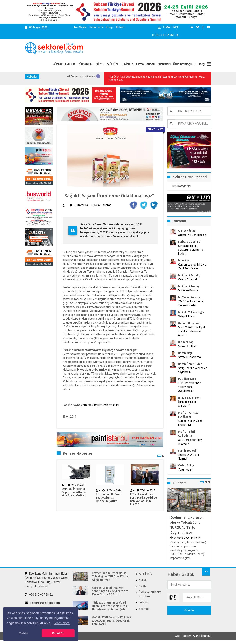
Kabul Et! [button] (58, 633)
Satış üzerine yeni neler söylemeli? (192, 370)
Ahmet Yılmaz (187, 231)
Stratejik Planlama (189, 357)
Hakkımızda (96, 27)
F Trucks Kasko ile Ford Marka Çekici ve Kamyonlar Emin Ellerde (143, 499)
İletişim (121, 27)
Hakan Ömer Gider (190, 364)
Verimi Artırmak (188, 279)
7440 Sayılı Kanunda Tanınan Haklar (190, 303)
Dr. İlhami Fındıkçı (189, 275)
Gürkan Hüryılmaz (189, 323)
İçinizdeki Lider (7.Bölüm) (187, 404)
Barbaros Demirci (189, 242)
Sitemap (144, 609)
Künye (110, 27)
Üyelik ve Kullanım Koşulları (150, 594)
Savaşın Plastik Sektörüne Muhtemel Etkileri (191, 250)
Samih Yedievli (187, 451)
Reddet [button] (23, 633)
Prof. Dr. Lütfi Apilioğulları (187, 434)
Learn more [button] (62, 623)
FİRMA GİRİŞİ (168, 27)
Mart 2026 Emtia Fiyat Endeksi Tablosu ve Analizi (192, 331)
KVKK (142, 586)
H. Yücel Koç (186, 342)
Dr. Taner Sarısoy (189, 297)
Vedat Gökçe (186, 466)
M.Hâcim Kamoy (188, 290)
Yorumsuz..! (185, 470)
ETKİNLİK (127, 64)
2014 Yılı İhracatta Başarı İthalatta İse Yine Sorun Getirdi (74, 492)
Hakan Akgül (186, 353)
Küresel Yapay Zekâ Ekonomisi (190, 423)
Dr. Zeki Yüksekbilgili (191, 312)
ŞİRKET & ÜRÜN (107, 64)
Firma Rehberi (146, 64)
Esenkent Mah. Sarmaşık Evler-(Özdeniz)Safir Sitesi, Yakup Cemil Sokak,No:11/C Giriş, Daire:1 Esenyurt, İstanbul (47, 580)
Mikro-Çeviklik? (187, 346)
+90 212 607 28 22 (39, 595)
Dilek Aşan (185, 261)
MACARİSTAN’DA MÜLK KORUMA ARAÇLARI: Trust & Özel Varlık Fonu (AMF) (112, 621)
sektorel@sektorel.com (42, 603)
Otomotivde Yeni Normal (188, 457)
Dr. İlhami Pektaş (189, 286)
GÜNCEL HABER (64, 64)
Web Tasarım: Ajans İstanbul (193, 636)
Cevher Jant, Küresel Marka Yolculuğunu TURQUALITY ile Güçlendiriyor (186, 525)
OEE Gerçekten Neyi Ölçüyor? (190, 442)
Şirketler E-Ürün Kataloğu (175, 64)
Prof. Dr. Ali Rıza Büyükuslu (188, 415)
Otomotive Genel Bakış (192, 235)
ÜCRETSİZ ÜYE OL (166, 35)
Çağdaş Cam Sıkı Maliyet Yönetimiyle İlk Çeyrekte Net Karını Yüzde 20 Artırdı (110, 591)
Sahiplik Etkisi (186, 316)
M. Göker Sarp (187, 379)
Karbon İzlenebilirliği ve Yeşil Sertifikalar (192, 267)
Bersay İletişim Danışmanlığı (102, 405)
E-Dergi (200, 64)
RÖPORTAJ (85, 64)
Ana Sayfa (80, 27)
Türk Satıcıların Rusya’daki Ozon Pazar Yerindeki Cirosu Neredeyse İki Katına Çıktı (110, 606)
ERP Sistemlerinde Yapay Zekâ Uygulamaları (189, 387)
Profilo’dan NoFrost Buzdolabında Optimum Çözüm (109, 498)
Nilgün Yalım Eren (189, 398)
